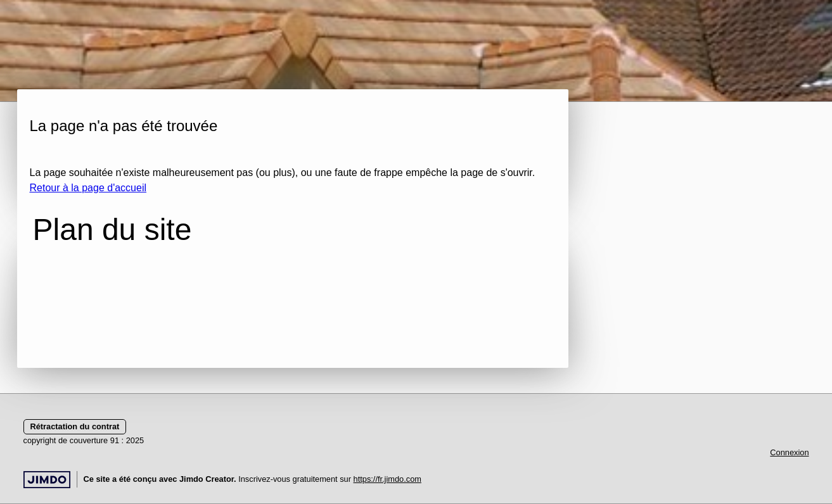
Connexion (789, 452)
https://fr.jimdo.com (387, 479)
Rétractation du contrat (75, 426)
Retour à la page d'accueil (88, 188)
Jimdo (47, 480)
